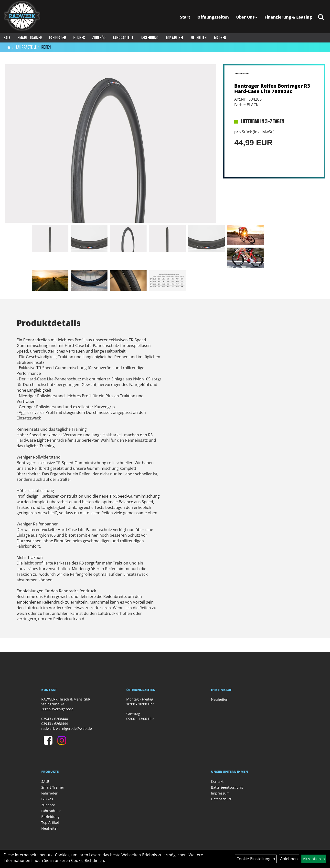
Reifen (46, 47)
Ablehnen (289, 859)
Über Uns (247, 17)
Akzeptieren (314, 859)
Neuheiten (199, 38)
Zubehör (99, 38)
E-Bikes (79, 38)
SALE (7, 38)
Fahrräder (58, 38)
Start (185, 17)
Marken (220, 38)
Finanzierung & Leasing (288, 17)
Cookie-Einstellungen (256, 859)
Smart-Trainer (30, 38)
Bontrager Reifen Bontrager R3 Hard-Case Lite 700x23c (272, 89)
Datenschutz (221, 799)
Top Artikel (175, 38)
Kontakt (217, 781)
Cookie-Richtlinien (88, 860)
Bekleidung (149, 38)
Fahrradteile (123, 38)
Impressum (220, 793)
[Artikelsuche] (321, 17)
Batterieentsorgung (227, 787)
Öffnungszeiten (213, 17)
